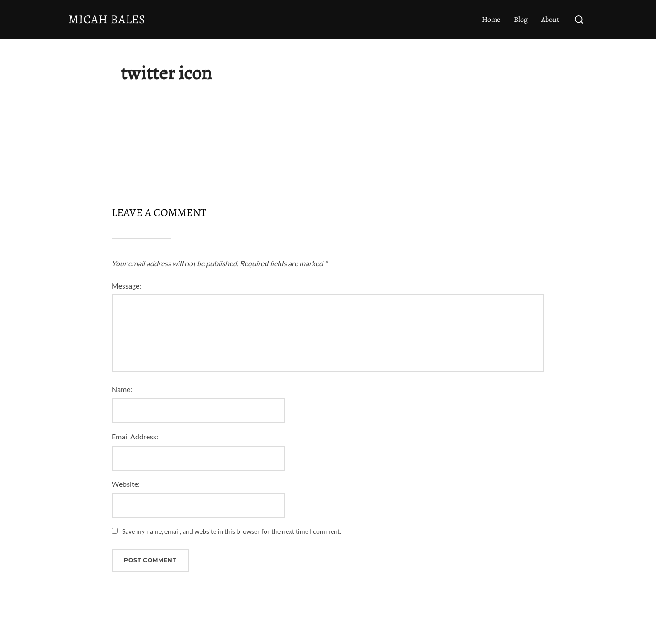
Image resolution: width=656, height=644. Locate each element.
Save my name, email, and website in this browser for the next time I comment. (232, 531)
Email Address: (135, 436)
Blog (521, 20)
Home (491, 20)
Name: (122, 389)
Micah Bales (107, 19)
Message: (126, 286)
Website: (126, 484)
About (550, 20)
